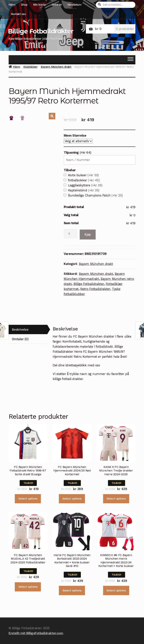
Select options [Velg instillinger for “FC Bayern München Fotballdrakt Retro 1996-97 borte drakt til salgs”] (28, 499)
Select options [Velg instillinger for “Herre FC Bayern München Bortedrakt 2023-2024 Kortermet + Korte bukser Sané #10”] (72, 590)
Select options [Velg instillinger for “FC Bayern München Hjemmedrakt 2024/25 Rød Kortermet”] (72, 499)
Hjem (12, 5)
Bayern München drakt (56, 67)
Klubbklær (30, 67)
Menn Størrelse (75, 135)
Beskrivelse (20, 329)
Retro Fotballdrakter (95, 289)
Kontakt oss (18, 14)
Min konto (39, 5)
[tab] (28, 330)
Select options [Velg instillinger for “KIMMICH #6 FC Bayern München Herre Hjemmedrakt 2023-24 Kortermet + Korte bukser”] (116, 590)
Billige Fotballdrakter (40, 31)
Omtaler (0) (20, 339)
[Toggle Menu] (130, 59)
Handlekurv (75, 5)
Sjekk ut (57, 5)
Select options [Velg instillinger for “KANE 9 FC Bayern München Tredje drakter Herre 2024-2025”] (116, 499)
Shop (24, 5)
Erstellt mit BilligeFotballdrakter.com (36, 633)
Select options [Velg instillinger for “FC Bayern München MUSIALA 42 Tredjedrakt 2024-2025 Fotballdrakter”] (28, 587)
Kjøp (88, 234)
